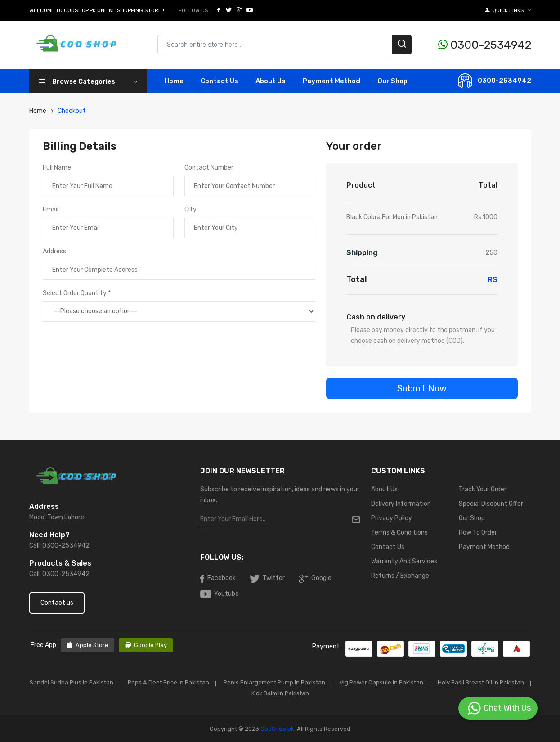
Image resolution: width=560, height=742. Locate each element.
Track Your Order (483, 489)
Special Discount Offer (491, 504)
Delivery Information (401, 504)
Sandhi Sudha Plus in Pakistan (119, 682)
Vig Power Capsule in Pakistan (434, 682)
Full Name (57, 168)
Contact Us (388, 547)
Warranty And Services (404, 561)
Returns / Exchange (400, 576)
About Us (271, 81)
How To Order (478, 533)
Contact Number (209, 168)
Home (174, 81)
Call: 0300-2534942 (59, 546)
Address (54, 251)
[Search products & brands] (284, 45)
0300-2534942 (485, 45)
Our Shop (392, 81)
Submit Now (422, 388)
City (190, 209)
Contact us (57, 603)
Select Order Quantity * (77, 293)
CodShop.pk (277, 728)
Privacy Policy (392, 518)
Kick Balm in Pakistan (331, 693)
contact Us (220, 81)
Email (51, 209)
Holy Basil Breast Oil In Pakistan (244, 693)
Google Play (146, 645)
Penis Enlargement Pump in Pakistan (325, 682)
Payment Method (332, 81)
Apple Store (87, 645)
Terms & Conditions (399, 533)
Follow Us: (194, 10)
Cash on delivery (376, 317)
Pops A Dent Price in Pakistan (218, 682)
